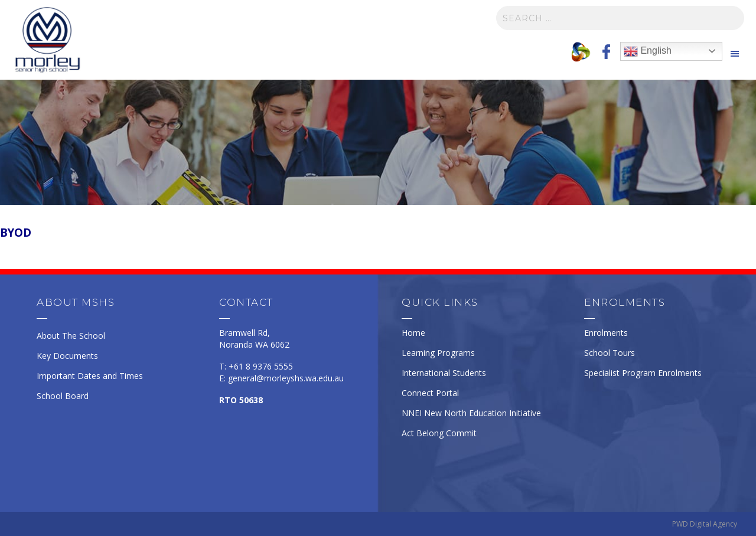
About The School (71, 336)
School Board (63, 396)
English (648, 51)
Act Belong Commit (439, 433)
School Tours (610, 353)
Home (413, 333)
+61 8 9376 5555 (261, 366)
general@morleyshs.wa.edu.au (286, 378)
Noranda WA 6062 (254, 344)
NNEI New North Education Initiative (471, 413)
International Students (444, 373)
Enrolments (606, 333)
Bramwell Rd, (245, 333)
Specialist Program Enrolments (643, 373)
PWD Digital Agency (705, 524)
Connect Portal (430, 393)
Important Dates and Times (90, 376)
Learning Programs (438, 353)
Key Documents (67, 356)
